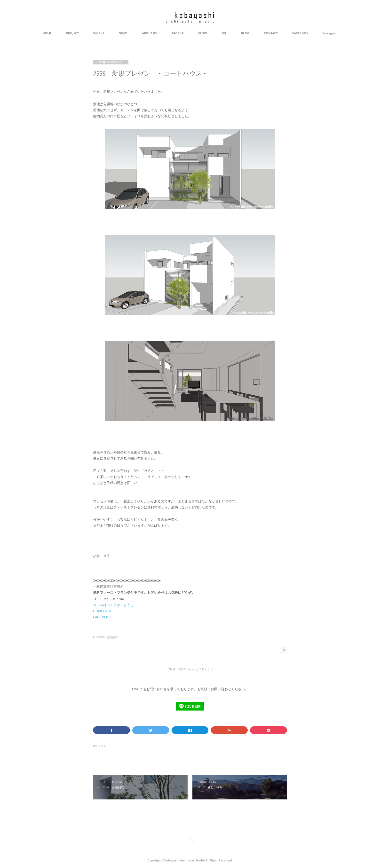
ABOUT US (149, 33)
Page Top (190, 841)
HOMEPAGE (103, 611)
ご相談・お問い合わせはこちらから (190, 669)
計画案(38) (113, 637)
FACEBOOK (300, 33)
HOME (47, 33)
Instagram (330, 33)
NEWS (123, 33)
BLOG (245, 33)
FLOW (203, 33)
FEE (224, 33)
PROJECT (72, 33)
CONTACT (271, 33)
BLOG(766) (99, 637)
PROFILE (178, 33)
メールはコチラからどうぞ (113, 605)
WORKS (99, 33)
